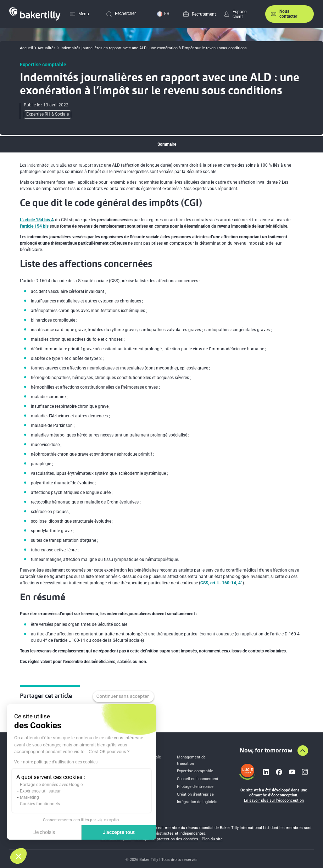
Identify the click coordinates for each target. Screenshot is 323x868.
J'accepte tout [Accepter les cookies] (119, 832)
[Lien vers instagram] (305, 772)
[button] (18, 856)
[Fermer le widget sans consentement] (123, 696)
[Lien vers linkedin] (266, 772)
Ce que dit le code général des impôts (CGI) (60, 164)
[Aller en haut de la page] (303, 751)
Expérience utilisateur (40, 791)
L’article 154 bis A (37, 220)
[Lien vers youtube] (292, 772)
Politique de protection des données (166, 839)
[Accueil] (35, 14)
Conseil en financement (198, 779)
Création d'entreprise (195, 794)
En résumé (29, 192)
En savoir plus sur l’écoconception (274, 800)
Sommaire (167, 144)
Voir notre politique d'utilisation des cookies (56, 762)
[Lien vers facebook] (279, 772)
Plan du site (212, 839)
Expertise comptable (195, 771)
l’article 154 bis (34, 226)
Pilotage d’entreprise (195, 787)
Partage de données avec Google (51, 785)
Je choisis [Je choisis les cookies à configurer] (44, 832)
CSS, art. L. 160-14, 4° (221, 583)
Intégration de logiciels (197, 802)
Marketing (29, 797)
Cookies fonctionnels (40, 804)
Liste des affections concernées (49, 178)
